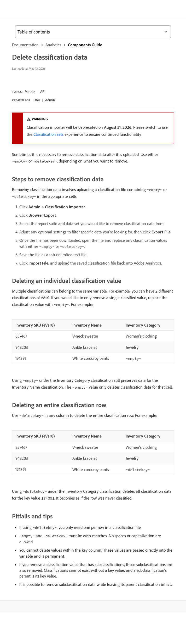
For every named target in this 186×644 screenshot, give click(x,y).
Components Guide (85, 45)
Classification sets (48, 134)
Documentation (25, 45)
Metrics (30, 92)
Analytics (53, 45)
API (43, 92)
